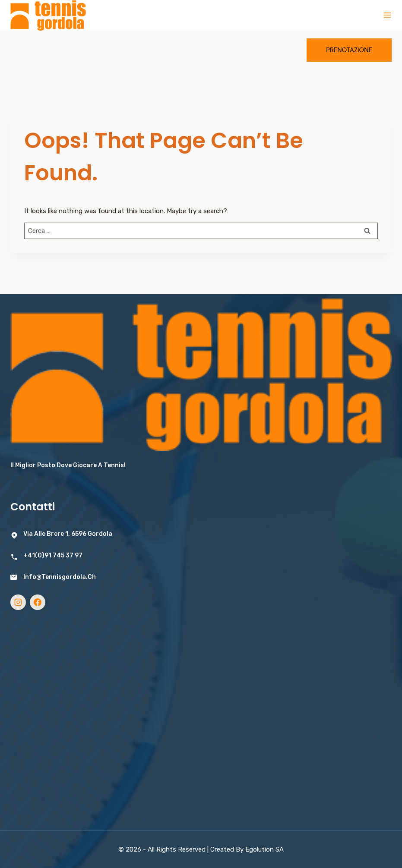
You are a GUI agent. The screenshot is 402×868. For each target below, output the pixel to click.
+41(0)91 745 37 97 (53, 555)
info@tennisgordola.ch (60, 577)
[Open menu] (387, 15)
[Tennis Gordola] (48, 15)
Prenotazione (349, 50)
